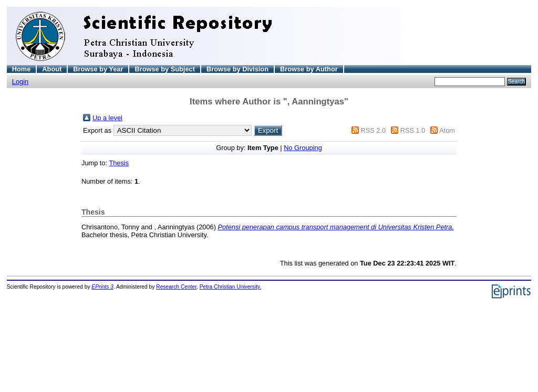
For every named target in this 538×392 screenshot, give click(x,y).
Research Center (176, 287)
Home (22, 69)
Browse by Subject (165, 69)
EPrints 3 (102, 287)
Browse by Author (309, 69)
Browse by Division (237, 69)
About (52, 69)
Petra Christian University (230, 287)
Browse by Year (98, 69)
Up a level (107, 118)
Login (20, 82)
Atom (447, 130)
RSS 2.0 (373, 130)
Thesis (119, 163)
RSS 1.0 (413, 130)
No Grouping (303, 148)
